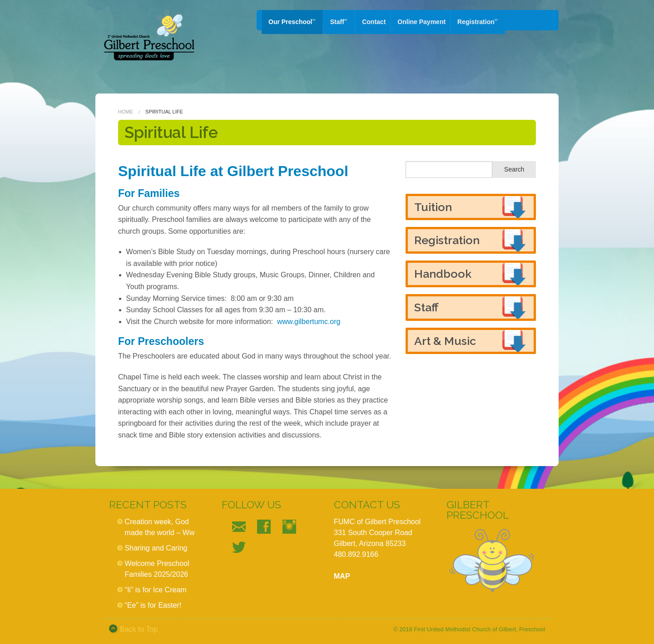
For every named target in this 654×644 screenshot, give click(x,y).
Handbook (443, 274)
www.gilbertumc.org (307, 322)
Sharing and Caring (156, 548)
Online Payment (435, 20)
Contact (385, 20)
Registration (491, 20)
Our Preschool (290, 20)
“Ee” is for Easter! (153, 605)
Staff (342, 20)
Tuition (433, 207)
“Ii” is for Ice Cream (156, 590)
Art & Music (445, 341)
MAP (342, 576)
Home (126, 112)
